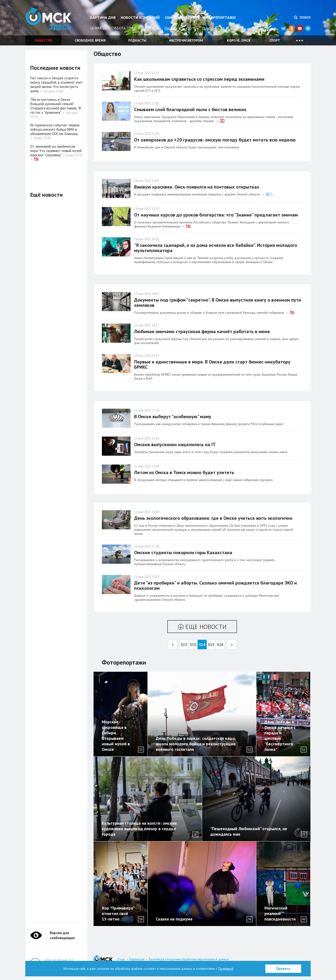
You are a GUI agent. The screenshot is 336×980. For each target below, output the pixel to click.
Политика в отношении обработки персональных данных (189, 959)
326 (220, 644)
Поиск (302, 17)
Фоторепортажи (219, 17)
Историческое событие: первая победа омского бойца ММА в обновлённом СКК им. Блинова (55, 129)
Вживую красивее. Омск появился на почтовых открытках (197, 187)
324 (202, 644)
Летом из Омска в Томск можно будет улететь (184, 472)
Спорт (275, 40)
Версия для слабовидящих (62, 935)
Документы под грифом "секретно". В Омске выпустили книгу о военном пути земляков (218, 303)
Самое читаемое (181, 17)
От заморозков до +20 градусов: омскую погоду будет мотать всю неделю (215, 140)
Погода (171, 28)
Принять (283, 969)
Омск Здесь (49, 19)
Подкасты (137, 40)
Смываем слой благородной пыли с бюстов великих (190, 109)
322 (184, 644)
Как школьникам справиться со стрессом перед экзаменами (199, 79)
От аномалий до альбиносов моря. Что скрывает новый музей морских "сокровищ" (56, 151)
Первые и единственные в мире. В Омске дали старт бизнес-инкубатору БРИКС (212, 364)
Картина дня (103, 17)
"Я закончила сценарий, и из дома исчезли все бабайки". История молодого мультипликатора (216, 248)
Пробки (208, 28)
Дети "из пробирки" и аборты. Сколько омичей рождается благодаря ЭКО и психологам (215, 585)
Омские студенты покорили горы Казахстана (183, 552)
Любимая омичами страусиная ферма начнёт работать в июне (202, 331)
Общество (44, 40)
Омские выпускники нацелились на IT (175, 444)
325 (211, 644)
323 (193, 644)
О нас (121, 959)
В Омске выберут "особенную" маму (173, 417)
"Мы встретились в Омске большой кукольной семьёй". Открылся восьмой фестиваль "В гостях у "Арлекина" (56, 106)
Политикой (226, 969)
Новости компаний (140, 17)
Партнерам (137, 959)
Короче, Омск (239, 40)
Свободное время (90, 40)
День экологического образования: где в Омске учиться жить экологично (213, 518)
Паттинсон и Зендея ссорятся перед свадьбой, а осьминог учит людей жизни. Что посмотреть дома (57, 84)
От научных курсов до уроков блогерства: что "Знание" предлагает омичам (216, 215)
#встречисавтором (186, 40)
